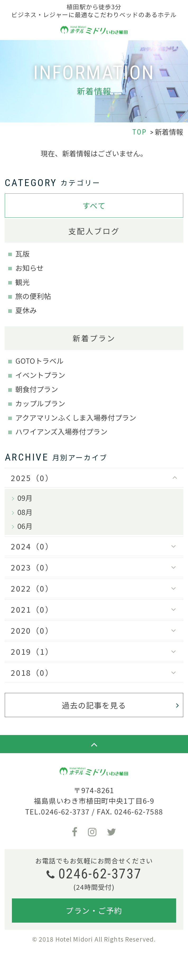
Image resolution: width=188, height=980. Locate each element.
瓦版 (22, 254)
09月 (25, 498)
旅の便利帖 (33, 296)
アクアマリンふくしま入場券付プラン (76, 417)
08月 (25, 512)
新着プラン (94, 338)
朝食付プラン (37, 389)
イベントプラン (40, 375)
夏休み (26, 310)
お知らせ (29, 268)
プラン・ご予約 (94, 910)
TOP (140, 132)
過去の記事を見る (94, 705)
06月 (25, 526)
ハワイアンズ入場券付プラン (61, 431)
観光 (22, 282)
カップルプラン (40, 403)
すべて (94, 205)
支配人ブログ (94, 231)
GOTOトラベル (39, 361)
